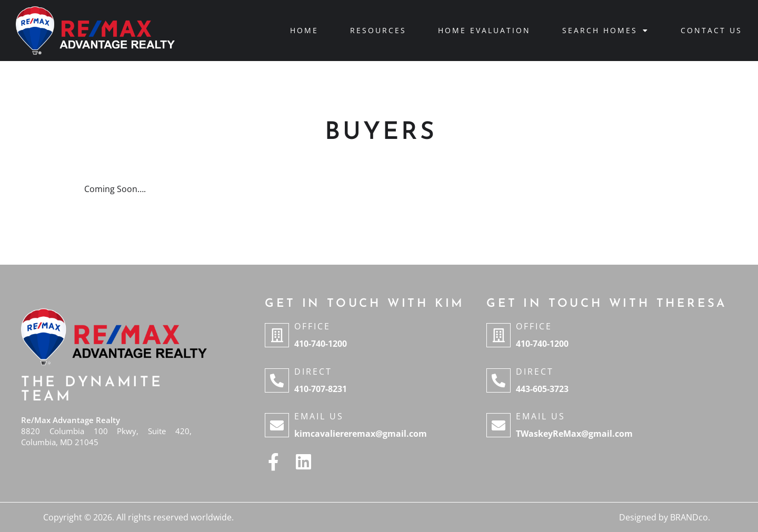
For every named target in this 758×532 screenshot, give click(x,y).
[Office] (277, 335)
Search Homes (606, 31)
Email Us (319, 416)
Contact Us (711, 30)
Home (304, 30)
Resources (378, 30)
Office (312, 326)
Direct (313, 372)
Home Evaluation (484, 30)
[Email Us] (277, 425)
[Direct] (277, 380)
